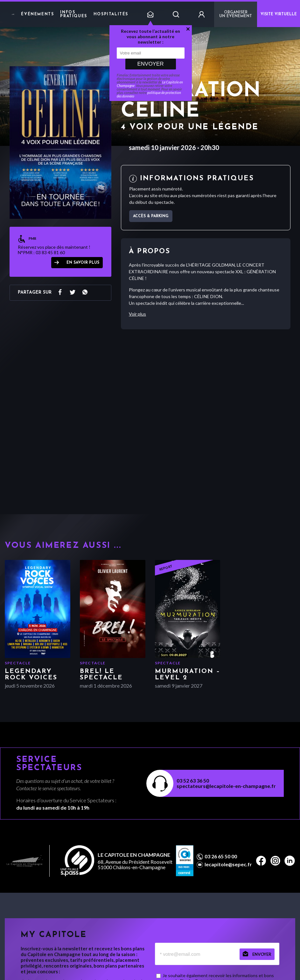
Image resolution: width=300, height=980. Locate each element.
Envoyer (150, 64)
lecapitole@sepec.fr (228, 864)
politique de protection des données (149, 94)
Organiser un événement (236, 14)
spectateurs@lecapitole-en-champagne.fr (226, 786)
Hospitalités (111, 14)
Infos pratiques (73, 14)
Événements (37, 14)
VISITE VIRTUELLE (279, 14)
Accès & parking (151, 216)
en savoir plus (83, 263)
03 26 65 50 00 (221, 856)
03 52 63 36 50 (193, 780)
